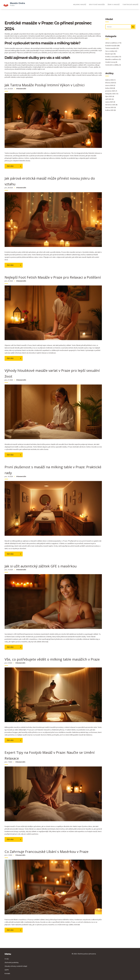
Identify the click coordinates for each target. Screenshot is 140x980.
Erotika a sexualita (113, 57)
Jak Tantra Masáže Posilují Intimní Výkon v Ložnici (45, 85)
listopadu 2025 (112, 94)
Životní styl (110, 54)
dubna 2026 (110, 80)
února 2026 (110, 85)
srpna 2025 (110, 102)
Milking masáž (80, 4)
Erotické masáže (97, 4)
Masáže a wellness (113, 59)
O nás (7, 959)
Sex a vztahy (111, 51)
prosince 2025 (111, 91)
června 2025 (110, 107)
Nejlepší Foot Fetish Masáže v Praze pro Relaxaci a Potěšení (53, 277)
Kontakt (7, 973)
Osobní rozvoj (111, 62)
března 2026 (111, 83)
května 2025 (110, 110)
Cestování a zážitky (113, 65)
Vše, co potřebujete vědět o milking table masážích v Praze (52, 659)
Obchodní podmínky (12, 962)
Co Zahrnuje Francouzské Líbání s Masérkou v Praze (47, 852)
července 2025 (111, 105)
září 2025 (109, 99)
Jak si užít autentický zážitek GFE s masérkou (41, 566)
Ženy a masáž (114, 4)
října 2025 (110, 96)
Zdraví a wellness (113, 43)
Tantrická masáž (130, 4)
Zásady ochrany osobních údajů (16, 966)
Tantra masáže (112, 48)
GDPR (7, 970)
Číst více (10, 166)
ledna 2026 (110, 88)
